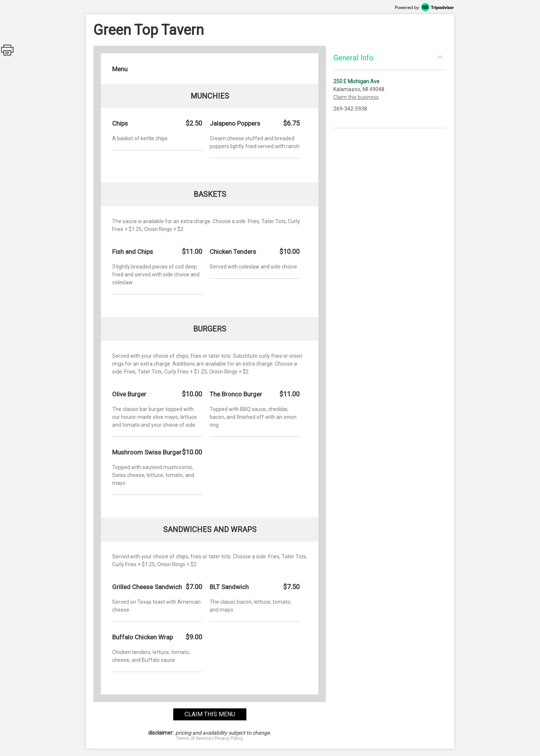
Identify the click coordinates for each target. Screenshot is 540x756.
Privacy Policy (229, 738)
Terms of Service (194, 738)
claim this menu (210, 714)
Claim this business (356, 97)
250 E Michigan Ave (356, 81)
